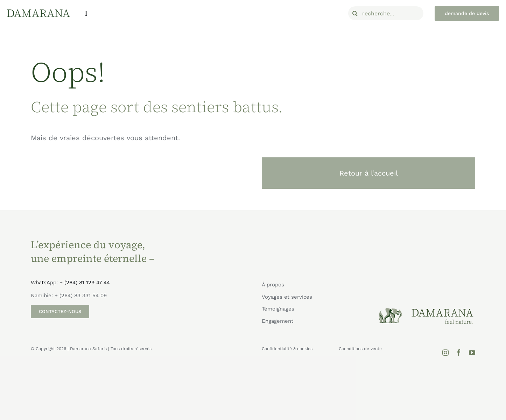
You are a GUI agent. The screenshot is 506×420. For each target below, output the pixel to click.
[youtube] (472, 353)
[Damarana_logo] (38, 12)
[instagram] (445, 353)
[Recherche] (355, 13)
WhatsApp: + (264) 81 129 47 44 (70, 283)
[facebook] (459, 353)
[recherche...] (386, 13)
